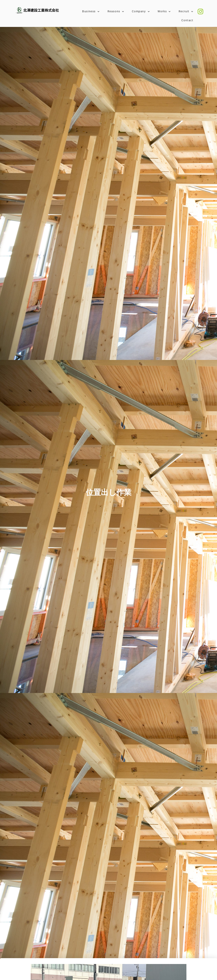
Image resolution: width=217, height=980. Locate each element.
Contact (187, 20)
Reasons (116, 12)
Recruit (186, 12)
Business (91, 12)
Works (164, 12)
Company (141, 12)
